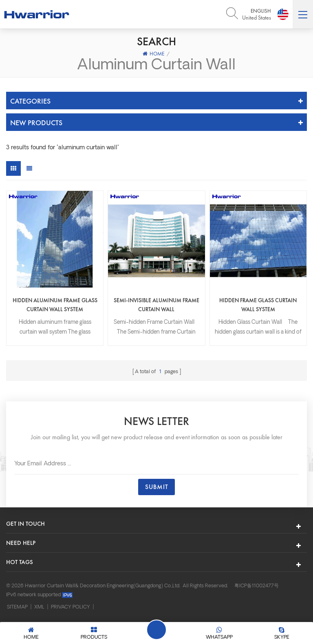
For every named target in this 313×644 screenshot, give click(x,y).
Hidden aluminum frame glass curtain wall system (55, 305)
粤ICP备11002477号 (257, 586)
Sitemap (17, 607)
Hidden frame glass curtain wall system (258, 305)
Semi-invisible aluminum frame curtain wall (156, 305)
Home (153, 54)
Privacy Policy (71, 607)
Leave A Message (156, 630)
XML (39, 607)
